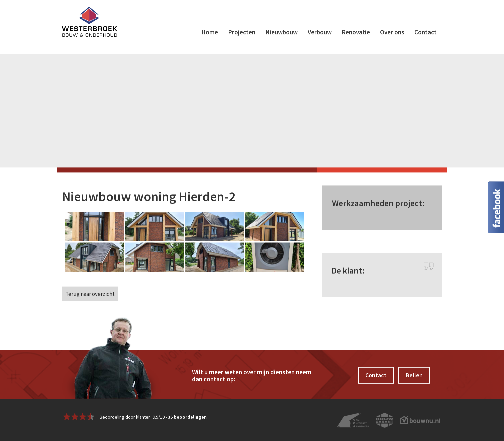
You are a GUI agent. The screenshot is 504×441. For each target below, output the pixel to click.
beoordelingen (187, 417)
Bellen (414, 375)
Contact (425, 32)
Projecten (242, 32)
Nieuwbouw (281, 32)
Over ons (392, 32)
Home (210, 32)
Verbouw (320, 32)
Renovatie (356, 32)
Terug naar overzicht (90, 294)
